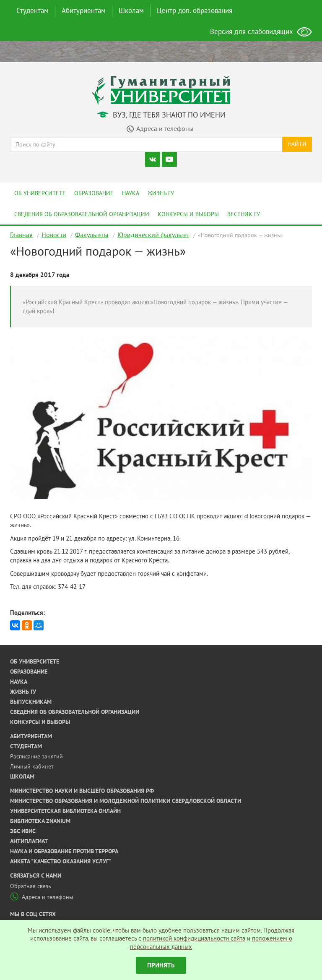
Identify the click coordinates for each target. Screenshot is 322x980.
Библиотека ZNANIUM (40, 821)
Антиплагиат (29, 841)
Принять (161, 965)
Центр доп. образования (195, 10)
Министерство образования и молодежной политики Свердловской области (126, 801)
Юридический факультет (153, 235)
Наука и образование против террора (64, 851)
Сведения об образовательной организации (82, 214)
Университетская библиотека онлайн (65, 811)
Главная (21, 235)
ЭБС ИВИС (23, 831)
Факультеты (92, 235)
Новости (54, 235)
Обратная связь (31, 886)
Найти (297, 144)
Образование (94, 193)
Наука (131, 193)
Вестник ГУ (244, 214)
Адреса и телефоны (42, 897)
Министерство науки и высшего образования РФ (82, 791)
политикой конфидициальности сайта (194, 938)
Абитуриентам (84, 10)
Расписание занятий (36, 756)
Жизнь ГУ (161, 193)
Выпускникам (31, 702)
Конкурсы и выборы (188, 214)
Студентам (32, 10)
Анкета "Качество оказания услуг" (61, 861)
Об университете (40, 193)
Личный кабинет (32, 766)
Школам (131, 10)
